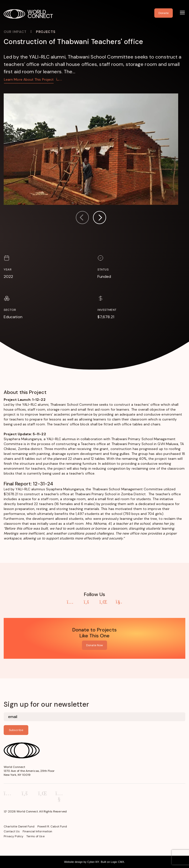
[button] (99, 218)
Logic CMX (117, 862)
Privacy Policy (14, 836)
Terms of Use (35, 836)
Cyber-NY (93, 862)
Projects (46, 32)
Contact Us (12, 831)
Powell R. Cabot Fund (52, 826)
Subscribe (16, 730)
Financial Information (37, 831)
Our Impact (15, 32)
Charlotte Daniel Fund (19, 826)
